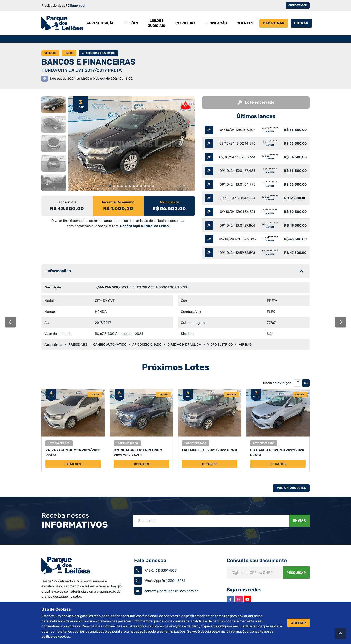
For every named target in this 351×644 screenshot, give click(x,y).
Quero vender (298, 5)
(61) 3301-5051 (166, 570)
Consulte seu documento (257, 560)
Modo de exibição (277, 383)
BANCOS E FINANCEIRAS (88, 62)
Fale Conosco (150, 560)
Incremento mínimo (118, 202)
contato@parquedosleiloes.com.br (171, 591)
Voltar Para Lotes (291, 488)
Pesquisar (296, 573)
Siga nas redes (244, 590)
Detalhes (73, 464)
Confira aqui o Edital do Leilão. (145, 226)
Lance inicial (67, 202)
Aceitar (298, 623)
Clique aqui (77, 5)
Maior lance (169, 202)
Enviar (299, 520)
